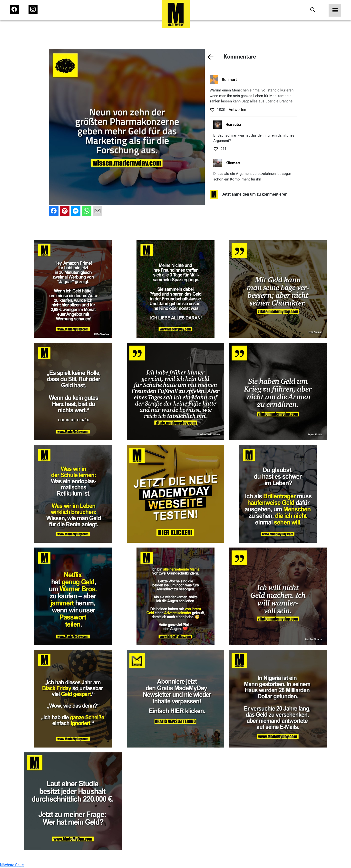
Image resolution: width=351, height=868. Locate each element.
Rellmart (229, 80)
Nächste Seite (12, 865)
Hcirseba (233, 125)
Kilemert (233, 163)
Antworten (237, 110)
